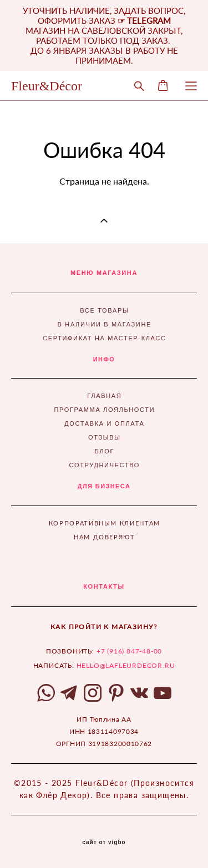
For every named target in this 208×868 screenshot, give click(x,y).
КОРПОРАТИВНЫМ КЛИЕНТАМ (105, 523)
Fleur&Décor (47, 86)
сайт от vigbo (104, 843)
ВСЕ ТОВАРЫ (104, 310)
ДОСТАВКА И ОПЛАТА (104, 423)
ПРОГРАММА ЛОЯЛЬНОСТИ (104, 410)
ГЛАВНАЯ (104, 396)
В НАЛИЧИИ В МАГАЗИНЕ (105, 324)
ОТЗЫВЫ (105, 437)
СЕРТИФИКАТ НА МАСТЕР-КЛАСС (104, 338)
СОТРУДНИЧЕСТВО (105, 465)
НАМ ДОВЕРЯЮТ (105, 537)
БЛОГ (105, 451)
